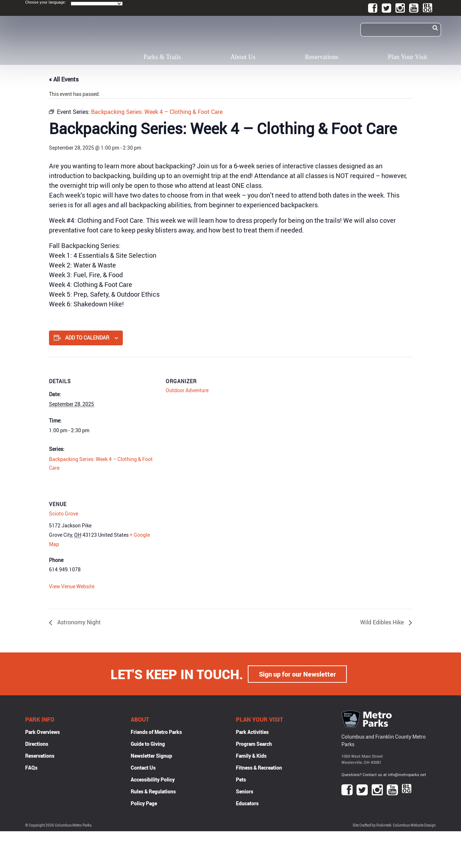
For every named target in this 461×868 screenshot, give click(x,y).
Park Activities (252, 732)
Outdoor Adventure (187, 390)
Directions (37, 743)
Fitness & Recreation (259, 767)
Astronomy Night (78, 622)
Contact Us (143, 767)
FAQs (31, 767)
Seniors (245, 791)
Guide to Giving (148, 743)
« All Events (64, 79)
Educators (247, 803)
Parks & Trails (162, 57)
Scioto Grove (64, 513)
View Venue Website (72, 586)
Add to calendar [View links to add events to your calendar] (87, 338)
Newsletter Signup (151, 755)
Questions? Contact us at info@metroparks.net (384, 774)
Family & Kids (251, 755)
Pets (241, 779)
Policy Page (144, 803)
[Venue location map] (204, 529)
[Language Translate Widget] (97, 4)
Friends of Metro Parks (156, 732)
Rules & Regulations (153, 791)
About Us (243, 57)
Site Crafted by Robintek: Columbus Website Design (394, 825)
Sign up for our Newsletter (297, 674)
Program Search (254, 743)
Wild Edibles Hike (383, 622)
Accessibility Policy (153, 779)
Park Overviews (42, 732)
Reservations (322, 57)
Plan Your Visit (408, 57)
